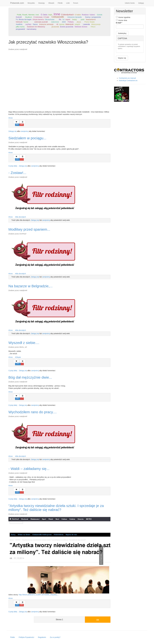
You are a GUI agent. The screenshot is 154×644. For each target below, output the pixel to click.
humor (26, 22)
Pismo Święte (90, 22)
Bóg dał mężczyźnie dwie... (30, 377)
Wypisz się (122, 58)
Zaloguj (141, 3)
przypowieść (21, 29)
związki (77, 24)
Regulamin (42, 637)
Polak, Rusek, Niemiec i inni (28, 15)
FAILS (93, 27)
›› (98, 620)
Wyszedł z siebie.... (24, 343)
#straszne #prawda (74, 17)
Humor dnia (122, 20)
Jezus (79, 22)
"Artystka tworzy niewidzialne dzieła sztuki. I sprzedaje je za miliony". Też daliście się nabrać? (56, 508)
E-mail (119, 23)
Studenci (28, 17)
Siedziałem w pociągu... (27, 138)
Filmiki (60, 3)
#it (57, 24)
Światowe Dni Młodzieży (36, 27)
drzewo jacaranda (67, 27)
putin (83, 19)
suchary (28, 24)
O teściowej (38, 17)
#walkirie (19, 24)
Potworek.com (17, 3)
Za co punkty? (55, 637)
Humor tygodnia (123, 17)
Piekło (13, 637)
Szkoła (100, 15)
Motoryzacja (96, 24)
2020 (64, 22)
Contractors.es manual (127, 78)
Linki (68, 3)
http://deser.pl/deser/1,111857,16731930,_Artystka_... (39, 595)
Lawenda (86, 24)
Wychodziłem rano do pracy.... (33, 412)
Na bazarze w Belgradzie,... (30, 286)
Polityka (71, 22)
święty (75, 19)
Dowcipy (42, 3)
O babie (78, 15)
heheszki (19, 22)
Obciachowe (50, 19)
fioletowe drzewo (81, 27)
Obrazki (51, 3)
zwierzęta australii (41, 22)
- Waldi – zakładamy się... (29, 469)
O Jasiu (44, 15)
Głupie (18, 357)
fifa (60, 19)
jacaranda (55, 27)
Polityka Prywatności (26, 637)
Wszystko (31, 3)
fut (64, 19)
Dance (35, 24)
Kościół (19, 17)
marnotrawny (31, 29)
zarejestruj (25, 131)
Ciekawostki (58, 17)
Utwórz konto (130, 3)
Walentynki (70, 24)
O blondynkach (67, 15)
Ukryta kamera (38, 19)
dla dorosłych (21, 217)
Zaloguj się (13, 131)
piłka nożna (20, 27)
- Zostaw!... (17, 173)
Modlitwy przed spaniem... (29, 229)
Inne (57, 14)
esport (68, 19)
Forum (76, 3)
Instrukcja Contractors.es (128, 80)
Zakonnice (55, 22)
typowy (62, 24)
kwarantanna (91, 19)
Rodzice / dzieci (88, 15)
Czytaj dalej (13, 166)
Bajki (50, 15)
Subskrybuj (122, 33)
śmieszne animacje (46, 24)
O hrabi (46, 17)
